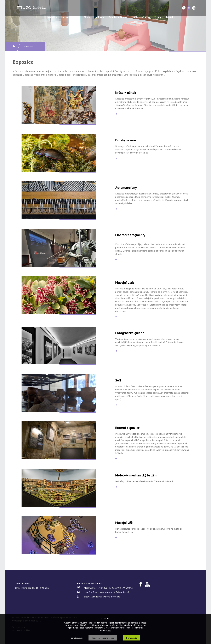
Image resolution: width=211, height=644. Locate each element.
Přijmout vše (132, 638)
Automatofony (126, 188)
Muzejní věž (124, 523)
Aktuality (52, 17)
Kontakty (171, 17)
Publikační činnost (118, 17)
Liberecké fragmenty (130, 235)
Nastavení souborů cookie (103, 638)
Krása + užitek (126, 93)
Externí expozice (127, 428)
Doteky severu (126, 140)
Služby (146, 17)
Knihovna (100, 17)
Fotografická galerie (130, 333)
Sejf (118, 380)
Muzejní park (125, 282)
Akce (77, 17)
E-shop (158, 17)
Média (135, 17)
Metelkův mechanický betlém (136, 475)
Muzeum (65, 17)
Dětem (87, 17)
